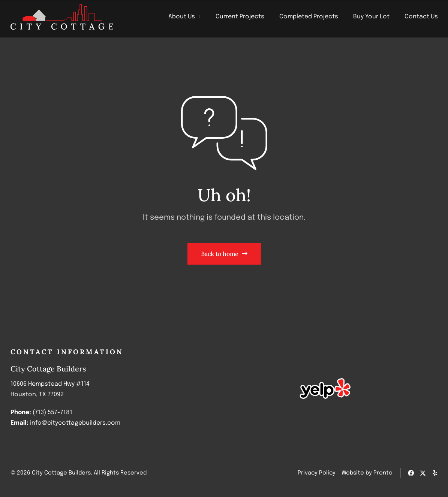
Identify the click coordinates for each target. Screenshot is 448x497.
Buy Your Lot (371, 17)
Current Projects (240, 17)
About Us (184, 17)
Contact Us (421, 17)
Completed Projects (309, 17)
